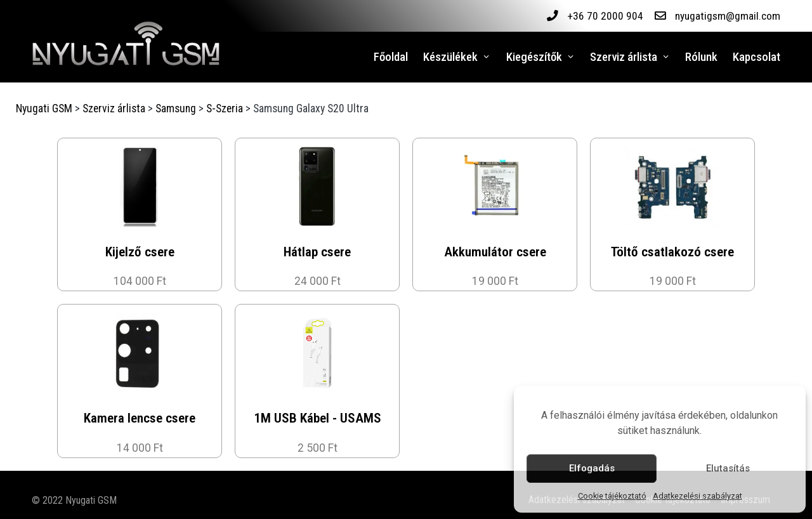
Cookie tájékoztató (612, 496)
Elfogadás (592, 468)
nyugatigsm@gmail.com (727, 16)
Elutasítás (728, 468)
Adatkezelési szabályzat (697, 496)
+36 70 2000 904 (605, 16)
